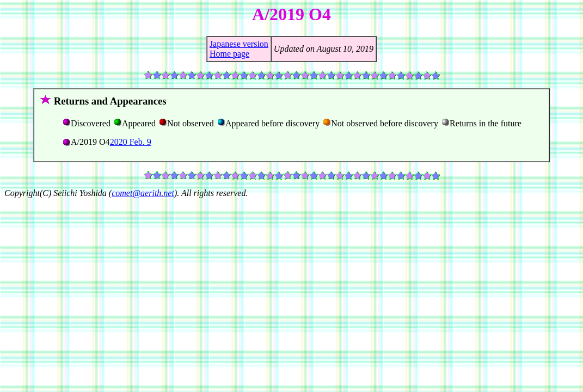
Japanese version (239, 44)
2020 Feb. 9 (131, 142)
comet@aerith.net (143, 193)
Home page (229, 54)
